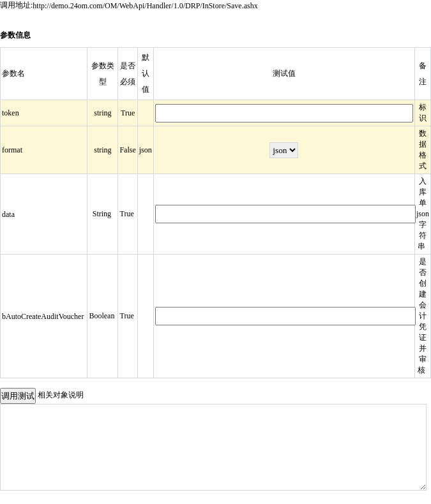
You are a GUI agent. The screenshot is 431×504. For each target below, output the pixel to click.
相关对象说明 (61, 395)
